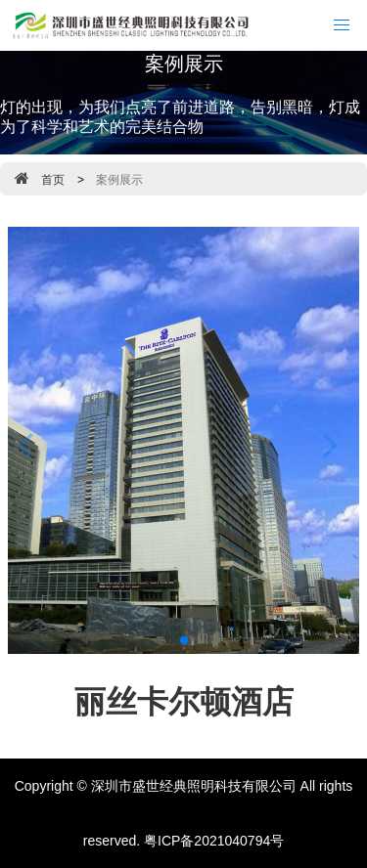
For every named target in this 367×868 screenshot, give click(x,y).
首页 (53, 180)
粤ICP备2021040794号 (214, 841)
